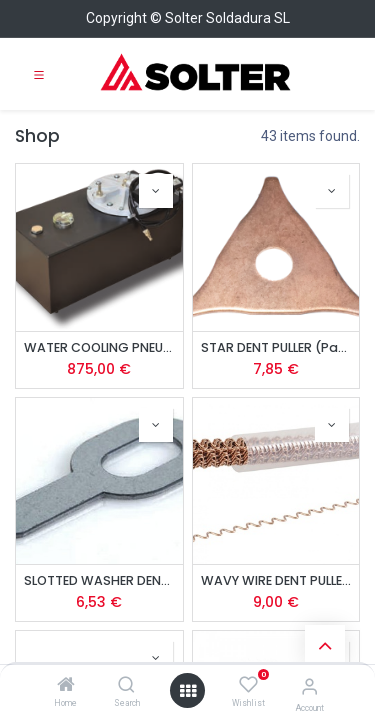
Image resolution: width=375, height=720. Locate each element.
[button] (156, 191)
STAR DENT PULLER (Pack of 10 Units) (276, 347)
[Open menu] (188, 691)
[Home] (66, 686)
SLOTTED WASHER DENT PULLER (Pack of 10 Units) (99, 580)
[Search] (126, 686)
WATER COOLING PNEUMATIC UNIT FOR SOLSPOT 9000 (99, 347)
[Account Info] (309, 686)
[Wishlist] (248, 685)
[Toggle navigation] (39, 74)
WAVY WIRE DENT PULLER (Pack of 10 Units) (276, 580)
